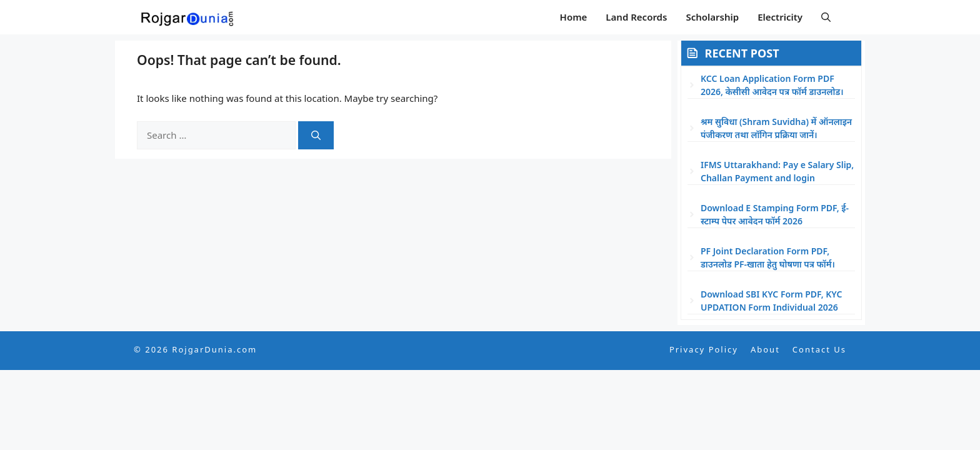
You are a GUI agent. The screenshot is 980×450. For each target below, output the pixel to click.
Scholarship (712, 17)
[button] (826, 17)
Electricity (780, 17)
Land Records (636, 17)
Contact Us (819, 349)
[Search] (316, 135)
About (765, 349)
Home (574, 17)
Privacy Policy (704, 349)
